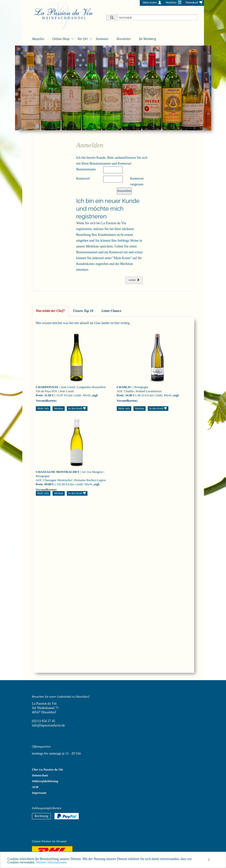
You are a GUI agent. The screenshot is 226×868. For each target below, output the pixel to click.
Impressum (39, 793)
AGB (35, 787)
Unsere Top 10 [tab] (83, 311)
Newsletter (124, 39)
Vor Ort (83, 39)
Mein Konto (150, 2)
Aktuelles (38, 39)
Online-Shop (61, 39)
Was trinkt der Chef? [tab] (50, 311)
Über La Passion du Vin (48, 769)
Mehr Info (43, 408)
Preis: (40, 395)
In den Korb (77, 408)
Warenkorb (192, 2)
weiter (134, 280)
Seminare (102, 39)
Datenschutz (40, 775)
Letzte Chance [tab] (111, 311)
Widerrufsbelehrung (45, 781)
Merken (58, 408)
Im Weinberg (147, 39)
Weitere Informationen (51, 864)
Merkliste (171, 2)
